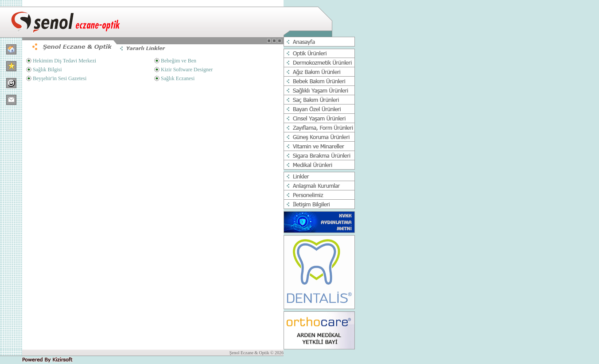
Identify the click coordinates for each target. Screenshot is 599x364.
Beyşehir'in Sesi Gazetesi (60, 78)
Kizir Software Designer (187, 70)
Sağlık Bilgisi (47, 70)
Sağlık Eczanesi (178, 78)
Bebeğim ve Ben (179, 61)
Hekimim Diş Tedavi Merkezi (64, 61)
